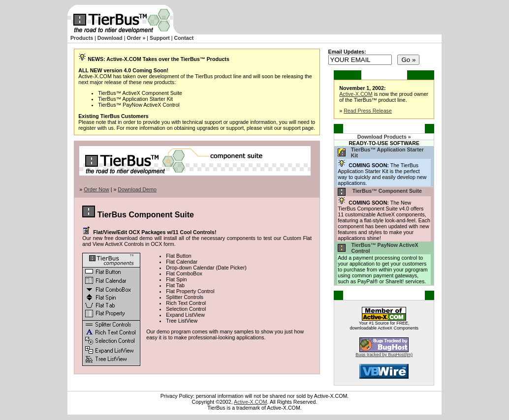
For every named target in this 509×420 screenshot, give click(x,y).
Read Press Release (368, 111)
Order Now (96, 189)
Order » (136, 38)
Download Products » (384, 137)
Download (110, 38)
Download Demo (137, 189)
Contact (184, 38)
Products (82, 38)
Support (160, 38)
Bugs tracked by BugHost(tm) (384, 355)
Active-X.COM (356, 94)
